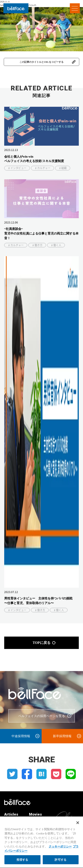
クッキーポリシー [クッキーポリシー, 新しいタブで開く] (60, 849)
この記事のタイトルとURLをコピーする (41, 62)
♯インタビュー (17, 168)
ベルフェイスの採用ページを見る (42, 716)
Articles (11, 815)
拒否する (22, 862)
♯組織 (63, 168)
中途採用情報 (21, 736)
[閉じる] (78, 825)
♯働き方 (37, 245)
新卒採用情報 (62, 736)
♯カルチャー (42, 168)
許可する (61, 862)
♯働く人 (56, 245)
